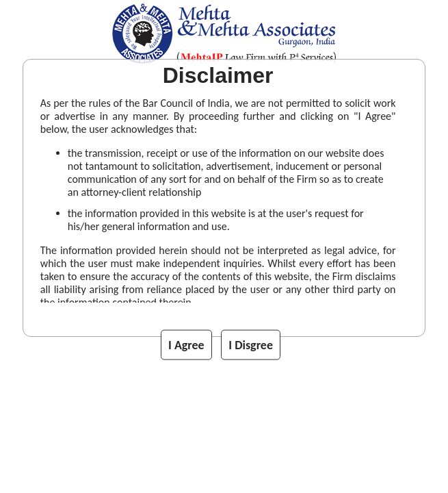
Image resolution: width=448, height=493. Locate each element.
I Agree (186, 345)
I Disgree (251, 345)
